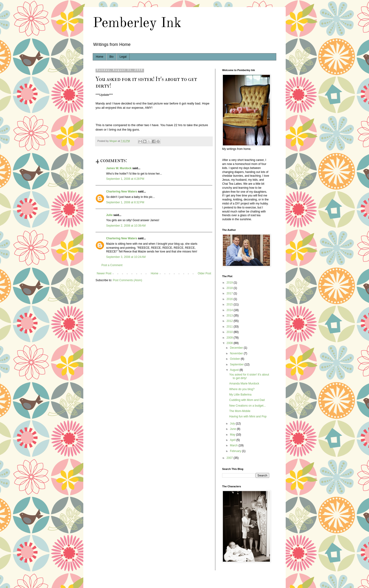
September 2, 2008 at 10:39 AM (126, 226)
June (233, 429)
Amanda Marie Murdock (244, 384)
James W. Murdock (119, 168)
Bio (111, 57)
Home (100, 57)
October (235, 359)
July (233, 424)
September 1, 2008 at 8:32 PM (125, 202)
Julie (109, 215)
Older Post (204, 273)
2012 (230, 321)
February (236, 451)
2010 (230, 332)
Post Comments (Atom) (127, 280)
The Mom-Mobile (240, 411)
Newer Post (104, 273)
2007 (230, 458)
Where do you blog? (242, 389)
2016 (230, 299)
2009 (230, 338)
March (234, 445)
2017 (230, 293)
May (233, 435)
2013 (230, 316)
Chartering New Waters (122, 192)
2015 (230, 304)
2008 (230, 343)
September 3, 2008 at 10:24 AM (126, 257)
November (237, 353)
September (237, 364)
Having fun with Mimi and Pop (248, 416)
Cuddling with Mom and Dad (247, 400)
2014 (230, 310)
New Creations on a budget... (247, 406)
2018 (230, 288)
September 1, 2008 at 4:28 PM (125, 179)
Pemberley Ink (137, 23)
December (237, 348)
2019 (230, 283)
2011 (230, 327)
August (235, 370)
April (233, 440)
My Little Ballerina (240, 395)
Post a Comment (112, 265)
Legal (123, 57)
